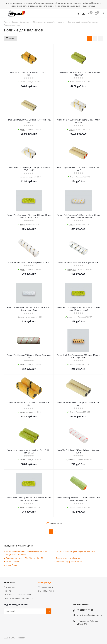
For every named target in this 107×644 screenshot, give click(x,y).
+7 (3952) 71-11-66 (85, 610)
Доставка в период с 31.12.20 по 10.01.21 (25, 558)
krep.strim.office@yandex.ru (89, 615)
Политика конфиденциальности (18, 598)
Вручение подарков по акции (69, 561)
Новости (8, 591)
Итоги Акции (12, 565)
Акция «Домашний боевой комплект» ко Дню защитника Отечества (26, 553)
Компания (9, 582)
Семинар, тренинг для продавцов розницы (75, 552)
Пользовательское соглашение (18, 595)
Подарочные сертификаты (68, 558)
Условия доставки (46, 591)
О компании (9, 587)
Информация (45, 582)
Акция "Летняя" (13, 561)
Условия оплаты (46, 587)
